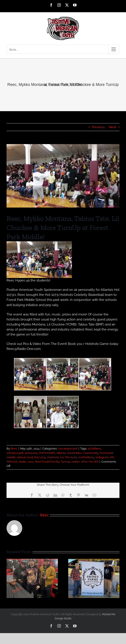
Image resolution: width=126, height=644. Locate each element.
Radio (22, 462)
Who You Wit (90, 462)
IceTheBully (86, 457)
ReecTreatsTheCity (47, 462)
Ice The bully (69, 457)
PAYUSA (12, 462)
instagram (102, 457)
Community (90, 453)
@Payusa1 (31, 453)
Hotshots (53, 457)
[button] (10, 578)
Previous (98, 127)
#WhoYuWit (47, 453)
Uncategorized (68, 449)
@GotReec (94, 449)
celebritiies (74, 453)
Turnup (65, 462)
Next (112, 127)
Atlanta (61, 453)
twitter (76, 462)
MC (112, 457)
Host (30, 457)
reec (31, 462)
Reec (14, 449)
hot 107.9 (40, 457)
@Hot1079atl (15, 453)
